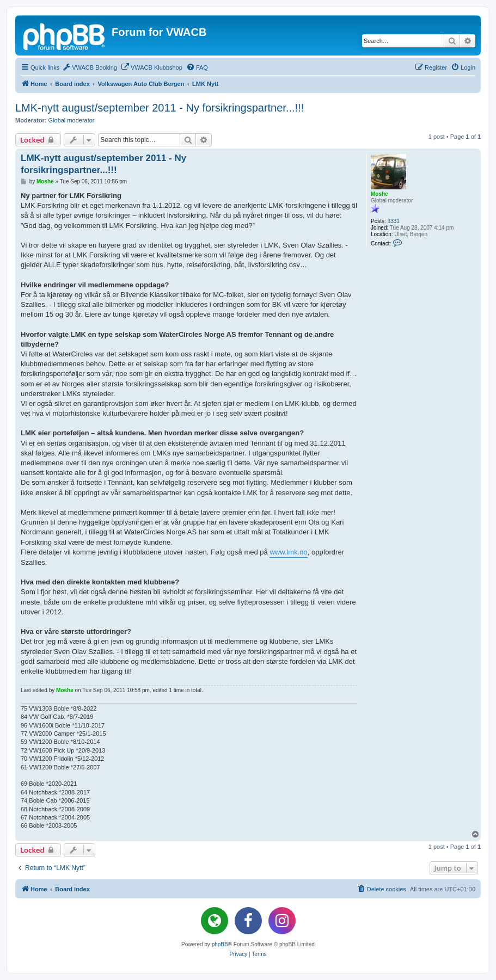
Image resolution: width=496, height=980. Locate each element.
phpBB (220, 944)
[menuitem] (90, 67)
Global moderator (72, 120)
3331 (394, 221)
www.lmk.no (288, 552)
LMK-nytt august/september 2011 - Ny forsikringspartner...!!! (160, 108)
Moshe (379, 194)
